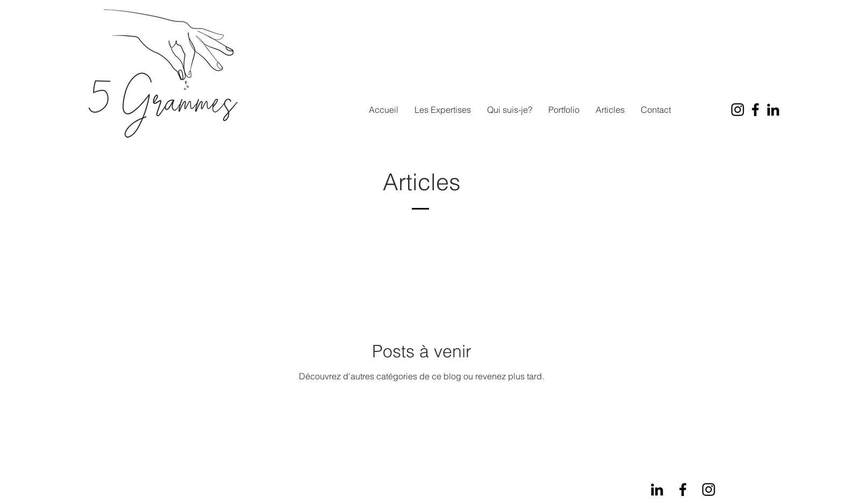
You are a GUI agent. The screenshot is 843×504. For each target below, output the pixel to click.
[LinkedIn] (773, 110)
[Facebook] (755, 110)
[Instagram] (738, 110)
